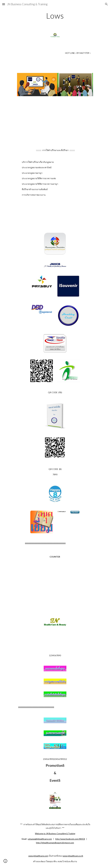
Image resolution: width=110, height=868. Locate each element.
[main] (55, 16)
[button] (4, 4)
